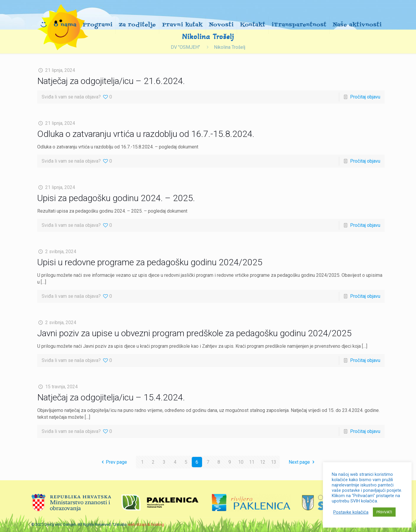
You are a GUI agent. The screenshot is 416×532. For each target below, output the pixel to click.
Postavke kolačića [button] (351, 512)
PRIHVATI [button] (384, 512)
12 (263, 462)
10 (241, 462)
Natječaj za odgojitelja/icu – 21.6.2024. (111, 81)
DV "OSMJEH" (185, 47)
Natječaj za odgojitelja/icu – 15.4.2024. (111, 397)
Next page (303, 462)
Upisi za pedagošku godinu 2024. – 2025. (116, 198)
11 (252, 462)
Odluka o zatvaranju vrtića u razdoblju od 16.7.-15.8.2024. (146, 134)
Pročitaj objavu (365, 97)
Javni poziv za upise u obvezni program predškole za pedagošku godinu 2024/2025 (194, 333)
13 (274, 462)
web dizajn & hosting (146, 524)
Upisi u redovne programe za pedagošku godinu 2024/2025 (150, 262)
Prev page (113, 462)
